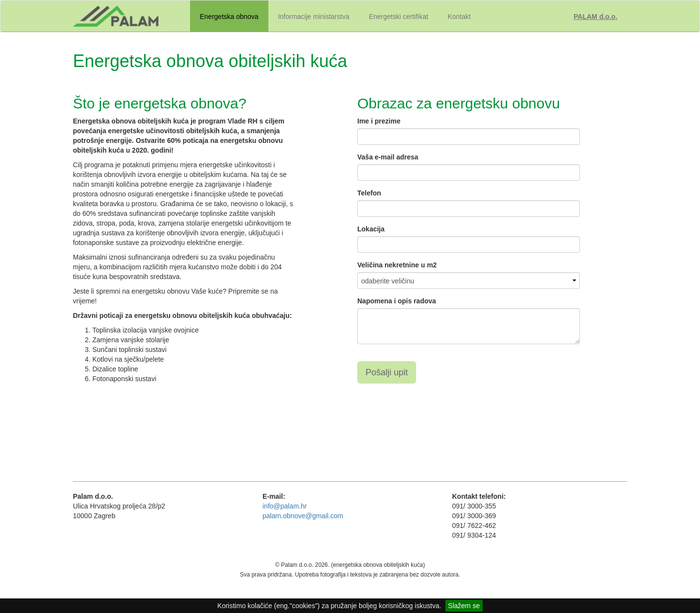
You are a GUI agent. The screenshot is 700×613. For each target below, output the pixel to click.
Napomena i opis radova (397, 301)
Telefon (369, 193)
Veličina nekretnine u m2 (397, 265)
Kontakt (459, 17)
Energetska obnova (229, 17)
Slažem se (464, 606)
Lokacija (371, 229)
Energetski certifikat (399, 17)
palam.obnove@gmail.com (303, 516)
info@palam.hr (285, 506)
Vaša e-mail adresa (388, 157)
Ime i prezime (379, 121)
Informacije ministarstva (314, 17)
